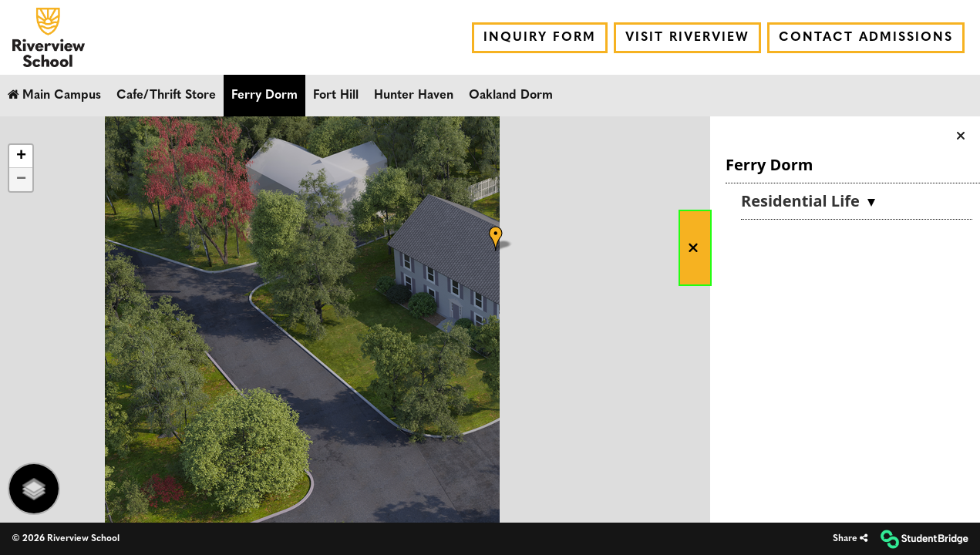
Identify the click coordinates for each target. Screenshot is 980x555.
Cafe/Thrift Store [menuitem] (166, 96)
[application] (490, 320)
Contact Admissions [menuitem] (866, 38)
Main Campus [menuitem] (54, 95)
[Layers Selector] (34, 489)
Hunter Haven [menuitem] (414, 96)
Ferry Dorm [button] (769, 165)
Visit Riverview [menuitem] (687, 38)
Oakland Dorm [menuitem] (511, 96)
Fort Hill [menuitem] (336, 96)
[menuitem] (49, 37)
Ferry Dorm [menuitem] (264, 96)
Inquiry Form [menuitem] (540, 38)
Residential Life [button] (802, 201)
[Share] (850, 539)
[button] (695, 248)
